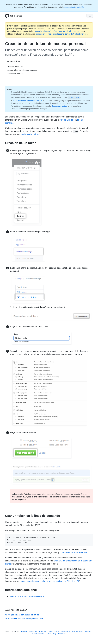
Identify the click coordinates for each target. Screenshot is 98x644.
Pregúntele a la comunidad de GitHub (22, 615)
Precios (88, 631)
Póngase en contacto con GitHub (72, 631)
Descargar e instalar (60, 106)
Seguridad (42, 631)
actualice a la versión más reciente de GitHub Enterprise (58, 31)
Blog (54, 634)
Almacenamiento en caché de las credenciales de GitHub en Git (50, 581)
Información (62, 634)
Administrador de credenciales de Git (28, 101)
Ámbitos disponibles (30, 134)
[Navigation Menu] (90, 16)
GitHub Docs (16, 16)
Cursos (48, 634)
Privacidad (33, 631)
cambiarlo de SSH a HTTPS (74, 553)
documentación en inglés (74, 7)
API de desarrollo (38, 634)
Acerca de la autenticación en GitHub (27, 596)
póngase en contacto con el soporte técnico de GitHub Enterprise (62, 34)
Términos (24, 631)
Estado (50, 631)
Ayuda (57, 631)
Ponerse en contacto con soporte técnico (24, 619)
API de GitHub (66, 120)
